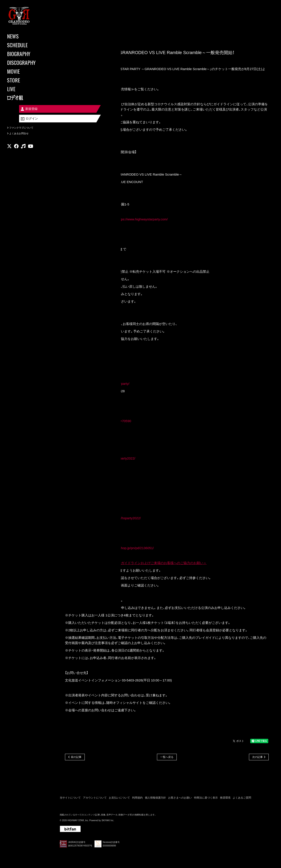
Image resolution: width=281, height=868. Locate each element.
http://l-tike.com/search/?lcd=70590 (105, 421)
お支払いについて (119, 799)
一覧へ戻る (167, 757)
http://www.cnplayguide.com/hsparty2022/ (110, 518)
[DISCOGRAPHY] (26, 62)
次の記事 (258, 757)
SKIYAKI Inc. (108, 822)
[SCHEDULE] (26, 45)
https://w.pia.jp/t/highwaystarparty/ (105, 384)
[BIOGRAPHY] (26, 54)
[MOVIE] (26, 71)
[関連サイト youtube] (31, 148)
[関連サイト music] (23, 148)
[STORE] (26, 80)
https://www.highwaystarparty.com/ (142, 220)
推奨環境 (225, 799)
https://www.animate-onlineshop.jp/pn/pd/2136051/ (117, 548)
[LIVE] (26, 89)
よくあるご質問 (242, 799)
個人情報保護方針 (155, 799)
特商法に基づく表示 (206, 799)
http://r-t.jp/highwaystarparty (100, 489)
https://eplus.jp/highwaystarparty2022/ (108, 459)
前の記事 (76, 757)
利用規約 (137, 799)
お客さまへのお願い (180, 799)
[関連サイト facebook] (16, 148)
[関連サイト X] (9, 148)
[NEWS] (26, 36)
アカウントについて (95, 799)
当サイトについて (70, 799)
